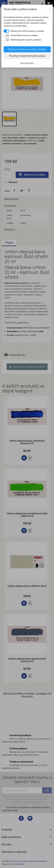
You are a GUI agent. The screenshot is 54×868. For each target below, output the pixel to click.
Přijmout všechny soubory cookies (27, 49)
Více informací (27, 63)
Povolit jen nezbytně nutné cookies (27, 56)
